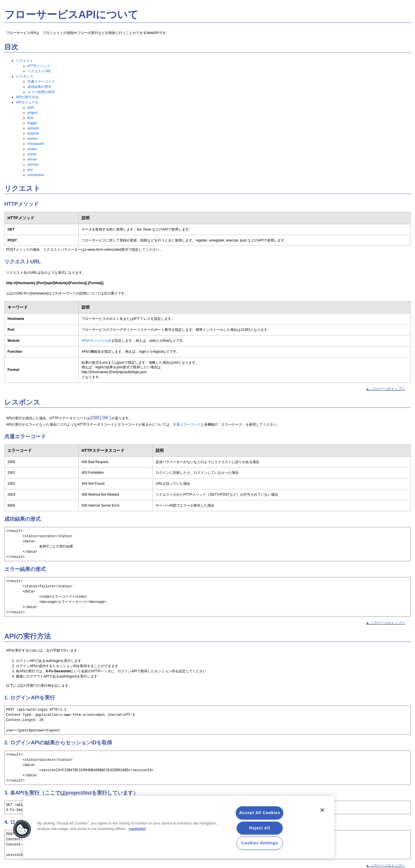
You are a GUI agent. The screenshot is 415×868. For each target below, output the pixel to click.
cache (32, 154)
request (33, 133)
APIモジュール (27, 102)
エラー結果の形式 (41, 92)
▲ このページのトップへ (385, 389)
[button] (22, 829)
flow (30, 118)
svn (30, 170)
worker (33, 139)
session (33, 128)
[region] (179, 827)
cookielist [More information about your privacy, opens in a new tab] (137, 829)
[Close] (322, 810)
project (33, 113)
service (33, 165)
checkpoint (36, 144)
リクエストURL (39, 71)
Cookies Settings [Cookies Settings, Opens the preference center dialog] (260, 843)
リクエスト (24, 61)
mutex (32, 149)
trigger (32, 123)
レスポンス (24, 76)
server (32, 159)
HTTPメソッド (39, 66)
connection (36, 175)
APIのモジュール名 (96, 341)
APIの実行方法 (27, 97)
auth (31, 107)
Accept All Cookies (260, 813)
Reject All (260, 828)
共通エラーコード (41, 82)
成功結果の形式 (39, 87)
